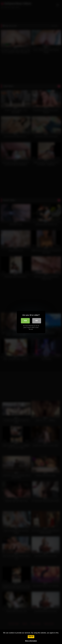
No (37, 321)
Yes (25, 321)
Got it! (31, 637)
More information (31, 641)
